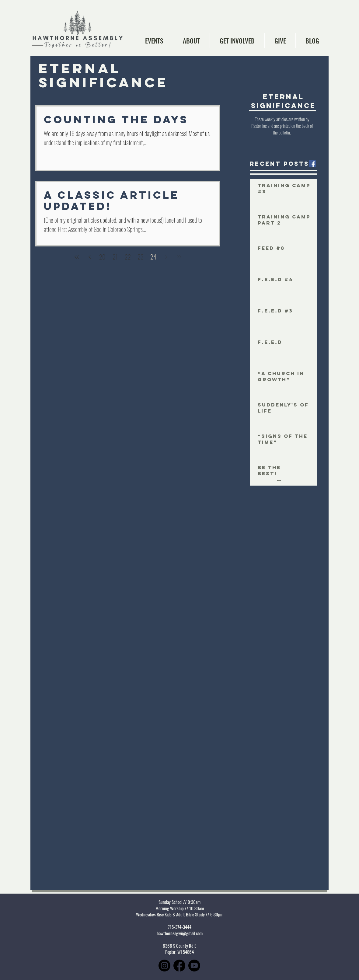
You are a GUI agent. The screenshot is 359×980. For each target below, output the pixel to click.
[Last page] (179, 257)
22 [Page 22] (128, 257)
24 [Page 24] (153, 257)
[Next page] (166, 257)
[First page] (77, 257)
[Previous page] (89, 257)
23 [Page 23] (141, 257)
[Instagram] (164, 966)
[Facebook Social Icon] (312, 164)
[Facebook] (179, 966)
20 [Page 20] (102, 257)
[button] (191, 41)
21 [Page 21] (115, 257)
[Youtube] (194, 966)
